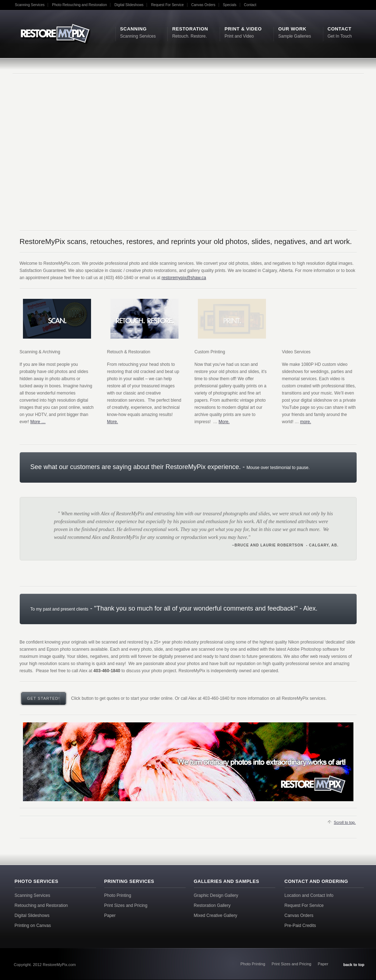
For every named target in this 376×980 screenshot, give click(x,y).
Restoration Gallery (212, 905)
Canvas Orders (203, 5)
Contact (250, 5)
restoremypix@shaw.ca (184, 278)
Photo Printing (118, 895)
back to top (354, 965)
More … (38, 422)
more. (306, 422)
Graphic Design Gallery (216, 895)
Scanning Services (30, 5)
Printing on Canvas (33, 926)
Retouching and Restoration (41, 905)
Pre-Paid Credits (300, 926)
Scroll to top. (345, 822)
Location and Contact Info (309, 895)
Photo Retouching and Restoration (79, 5)
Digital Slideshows (129, 5)
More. (113, 422)
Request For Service (167, 5)
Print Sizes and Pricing (126, 905)
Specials (230, 5)
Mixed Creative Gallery (216, 916)
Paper (110, 916)
